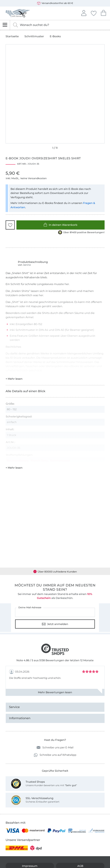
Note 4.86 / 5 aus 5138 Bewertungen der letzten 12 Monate (55, 660)
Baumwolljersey (18, 461)
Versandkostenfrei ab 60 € (55, 3)
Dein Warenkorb (103, 13)
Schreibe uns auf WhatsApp (55, 755)
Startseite (12, 36)
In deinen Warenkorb (60, 225)
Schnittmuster (34, 36)
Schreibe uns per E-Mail (55, 747)
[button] (10, 225)
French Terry (39, 461)
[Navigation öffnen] (5, 25)
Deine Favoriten (94, 13)
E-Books (55, 36)
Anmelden (84, 13)
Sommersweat (60, 461)
